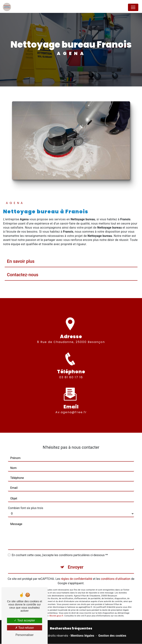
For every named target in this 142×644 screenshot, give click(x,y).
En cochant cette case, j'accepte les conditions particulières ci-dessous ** (60, 537)
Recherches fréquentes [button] (71, 629)
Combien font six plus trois (25, 490)
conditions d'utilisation (116, 561)
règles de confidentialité (77, 561)
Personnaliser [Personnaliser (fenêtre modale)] (25, 635)
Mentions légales (82, 636)
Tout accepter (24, 620)
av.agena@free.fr (71, 394)
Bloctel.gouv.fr (56, 598)
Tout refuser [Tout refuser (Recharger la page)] (25, 628)
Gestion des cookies (112, 636)
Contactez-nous (23, 275)
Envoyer (76, 549)
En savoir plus (21, 261)
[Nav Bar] (133, 7)
